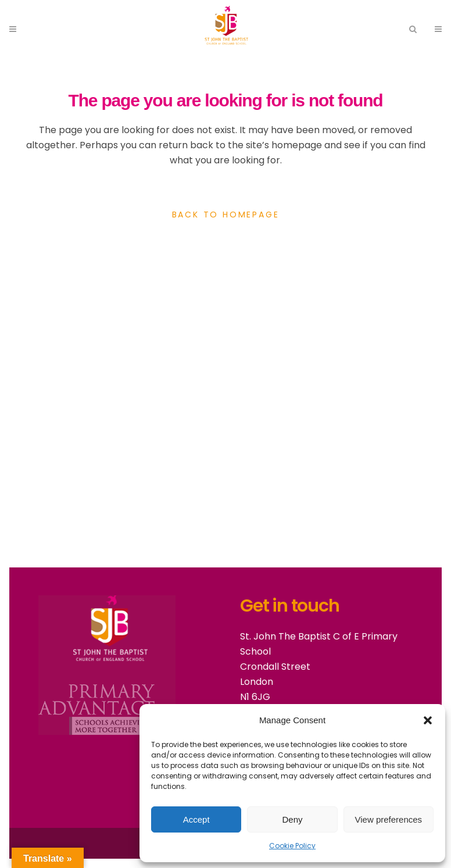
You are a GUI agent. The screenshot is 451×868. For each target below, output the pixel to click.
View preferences (389, 819)
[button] (428, 720)
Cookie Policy (292, 846)
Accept (196, 819)
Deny (292, 819)
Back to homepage (226, 215)
